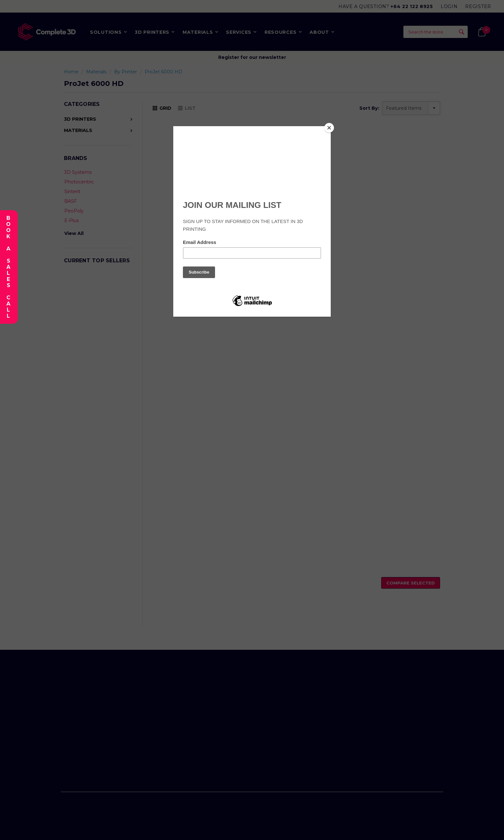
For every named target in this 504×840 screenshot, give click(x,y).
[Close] (329, 128)
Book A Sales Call (8, 267)
